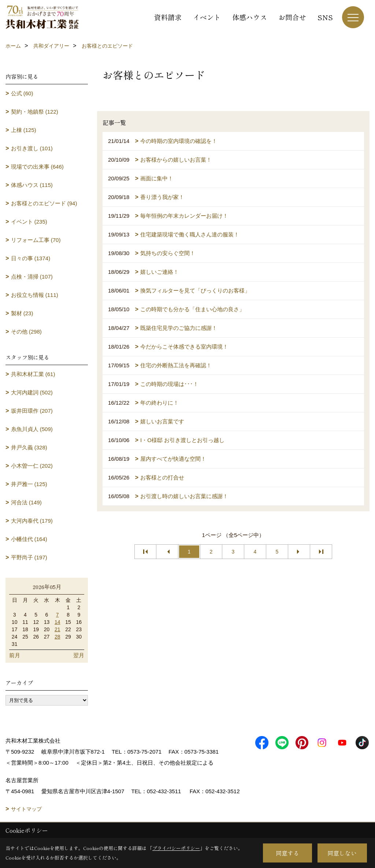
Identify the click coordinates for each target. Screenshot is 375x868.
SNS (325, 17)
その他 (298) (26, 332)
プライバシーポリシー (176, 848)
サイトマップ (26, 809)
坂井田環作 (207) (32, 411)
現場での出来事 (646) (37, 167)
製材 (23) (22, 313)
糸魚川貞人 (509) (32, 429)
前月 (15, 655)
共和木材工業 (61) (33, 374)
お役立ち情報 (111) (35, 295)
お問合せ (292, 17)
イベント (207, 17)
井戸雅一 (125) (29, 484)
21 (57, 629)
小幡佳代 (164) (29, 539)
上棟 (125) (24, 130)
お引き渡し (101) (32, 148)
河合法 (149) (26, 502)
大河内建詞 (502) (32, 392)
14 (57, 622)
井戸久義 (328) (29, 447)
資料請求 (168, 17)
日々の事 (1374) (31, 258)
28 (57, 637)
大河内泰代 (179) (32, 521)
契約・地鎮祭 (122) (35, 112)
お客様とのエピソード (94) (44, 203)
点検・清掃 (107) (32, 277)
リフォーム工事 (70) (36, 240)
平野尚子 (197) (29, 557)
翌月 (79, 655)
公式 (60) (22, 93)
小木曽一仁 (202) (32, 466)
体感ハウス (250, 17)
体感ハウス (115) (32, 185)
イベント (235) (29, 222)
